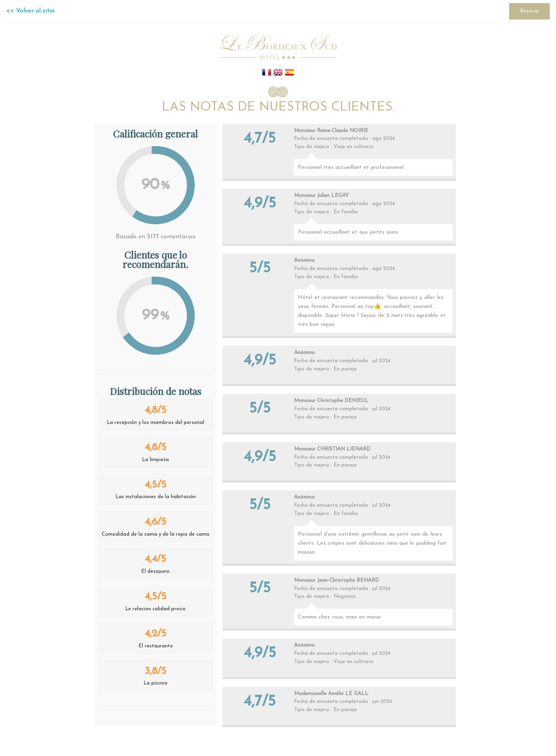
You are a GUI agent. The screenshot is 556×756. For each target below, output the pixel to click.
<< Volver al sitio (30, 11)
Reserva (529, 11)
